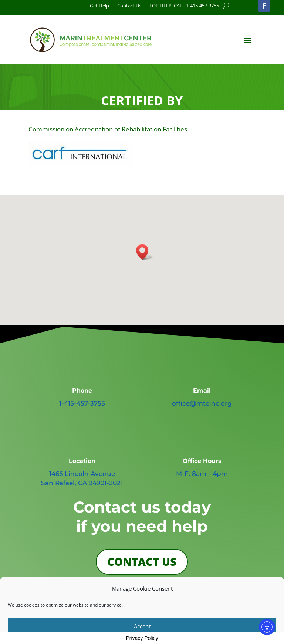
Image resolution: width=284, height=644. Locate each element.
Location (82, 461)
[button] (145, 252)
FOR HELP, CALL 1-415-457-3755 (184, 6)
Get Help (99, 6)
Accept (142, 626)
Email (202, 391)
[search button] (226, 6)
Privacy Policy (142, 638)
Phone (82, 391)
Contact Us (129, 6)
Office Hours (202, 461)
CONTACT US (142, 562)
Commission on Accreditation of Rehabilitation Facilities (108, 129)
